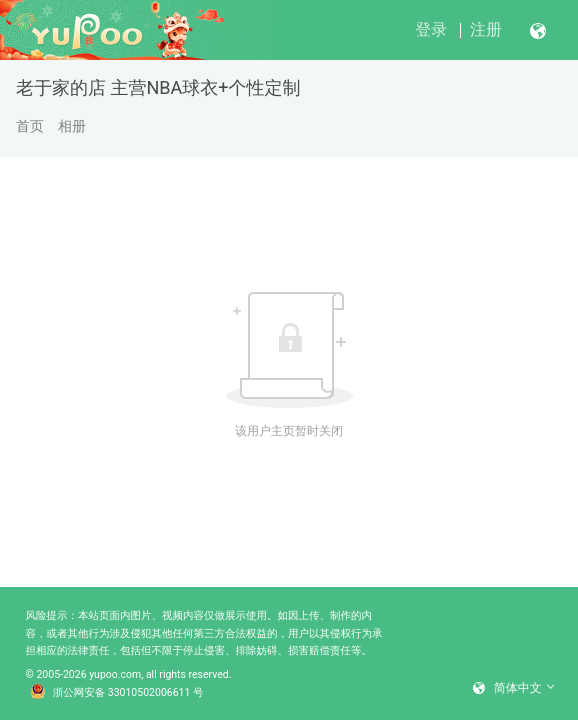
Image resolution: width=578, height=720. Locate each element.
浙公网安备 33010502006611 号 (117, 693)
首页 (30, 126)
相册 (72, 126)
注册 (486, 29)
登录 (431, 29)
